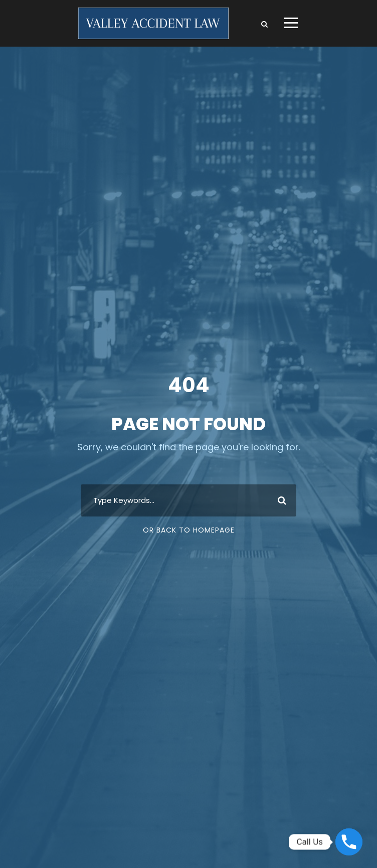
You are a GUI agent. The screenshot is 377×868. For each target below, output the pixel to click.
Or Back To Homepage (189, 530)
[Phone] (349, 842)
